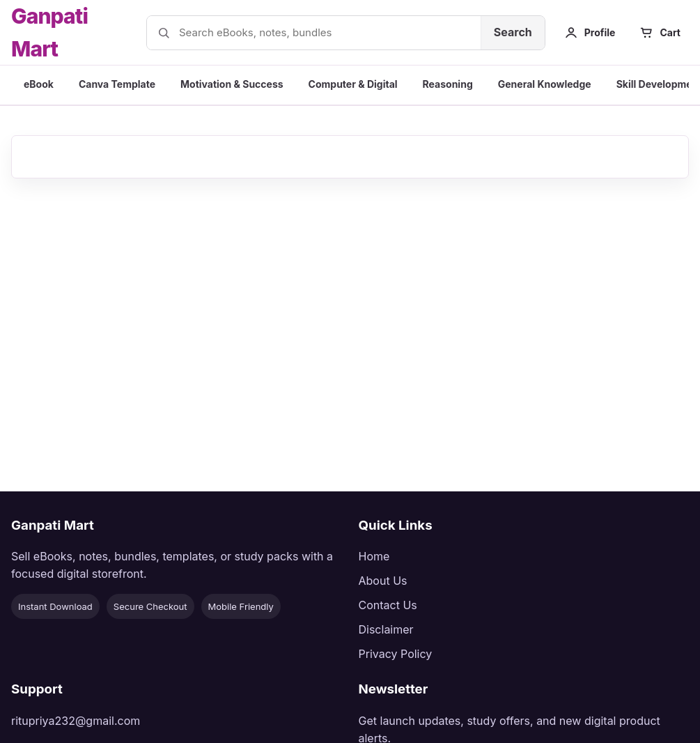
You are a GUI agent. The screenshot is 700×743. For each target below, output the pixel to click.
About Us (383, 581)
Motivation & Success (232, 84)
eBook (39, 84)
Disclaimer (386, 629)
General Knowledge (545, 84)
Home (374, 556)
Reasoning (448, 84)
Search (513, 32)
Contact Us (388, 605)
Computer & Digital (353, 84)
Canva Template (117, 84)
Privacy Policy (396, 654)
